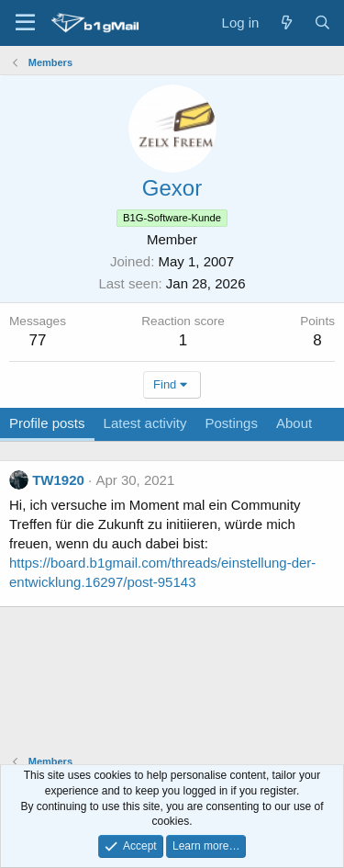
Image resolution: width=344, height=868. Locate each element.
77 (38, 340)
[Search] (322, 23)
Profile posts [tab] (47, 423)
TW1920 (58, 480)
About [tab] (294, 423)
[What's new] (286, 23)
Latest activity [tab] (145, 423)
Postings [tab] (231, 423)
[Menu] (25, 23)
